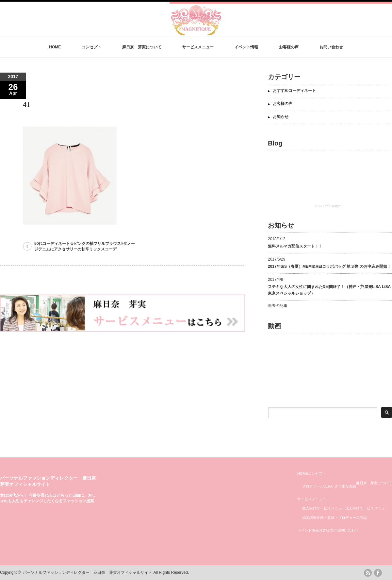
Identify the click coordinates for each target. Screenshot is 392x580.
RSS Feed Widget (328, 206)
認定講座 (309, 518)
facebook (378, 573)
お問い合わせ (331, 47)
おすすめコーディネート (294, 91)
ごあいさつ (333, 486)
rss (368, 573)
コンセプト (91, 47)
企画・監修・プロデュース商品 (342, 518)
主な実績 (349, 486)
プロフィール (313, 486)
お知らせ (281, 117)
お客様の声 (289, 47)
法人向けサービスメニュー (367, 508)
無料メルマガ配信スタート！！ (295, 246)
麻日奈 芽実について (142, 47)
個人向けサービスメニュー (324, 508)
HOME (55, 47)
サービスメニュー (198, 47)
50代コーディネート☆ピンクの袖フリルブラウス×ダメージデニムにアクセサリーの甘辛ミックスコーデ (85, 246)
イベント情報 (246, 47)
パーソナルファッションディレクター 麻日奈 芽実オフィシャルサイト (88, 572)
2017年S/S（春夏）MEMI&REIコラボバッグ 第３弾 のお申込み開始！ (329, 266)
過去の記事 (278, 306)
